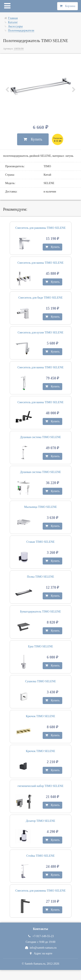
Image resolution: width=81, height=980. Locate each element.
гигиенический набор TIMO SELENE (40, 786)
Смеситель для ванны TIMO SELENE (41, 263)
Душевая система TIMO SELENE (40, 437)
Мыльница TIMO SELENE (40, 507)
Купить (33, 139)
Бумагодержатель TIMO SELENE (41, 612)
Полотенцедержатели (21, 30)
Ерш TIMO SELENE (40, 646)
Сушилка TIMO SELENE (40, 681)
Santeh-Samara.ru (35, 964)
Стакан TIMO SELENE (40, 542)
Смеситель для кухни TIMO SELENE (40, 333)
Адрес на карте (40, 953)
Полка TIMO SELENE (41, 577)
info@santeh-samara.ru (41, 948)
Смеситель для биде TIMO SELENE (40, 298)
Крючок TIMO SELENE (41, 716)
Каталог (13, 22)
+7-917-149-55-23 (40, 936)
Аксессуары (15, 26)
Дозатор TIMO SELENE (40, 821)
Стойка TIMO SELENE (40, 856)
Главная (13, 18)
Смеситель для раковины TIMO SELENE (41, 228)
